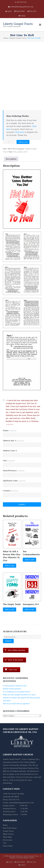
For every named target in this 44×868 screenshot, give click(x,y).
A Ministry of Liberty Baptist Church (25, 857)
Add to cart (23, 142)
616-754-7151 (22, 2)
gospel (20, 152)
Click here (20, 132)
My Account (8, 840)
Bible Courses (8, 834)
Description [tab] (11, 159)
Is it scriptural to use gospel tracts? (17, 692)
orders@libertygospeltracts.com (22, 7)
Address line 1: (14, 441)
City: (9, 461)
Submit (22, 504)
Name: (10, 431)
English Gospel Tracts (18, 38)
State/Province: (14, 471)
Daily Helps (7, 837)
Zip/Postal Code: (14, 481)
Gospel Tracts (8, 831)
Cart (5, 843)
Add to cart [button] (10, 566)
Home (6, 38)
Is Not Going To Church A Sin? (15, 686)
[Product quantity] (10, 142)
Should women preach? (12, 689)
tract (25, 152)
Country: (11, 491)
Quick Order (8, 846)
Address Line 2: (10, 451)
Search (8, 641)
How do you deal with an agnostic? (16, 704)
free (15, 152)
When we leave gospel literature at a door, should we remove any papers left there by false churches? (22, 698)
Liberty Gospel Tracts (31, 856)
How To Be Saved (10, 828)
